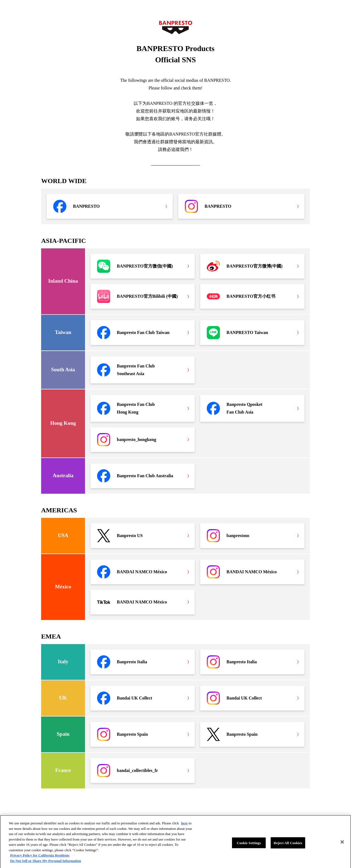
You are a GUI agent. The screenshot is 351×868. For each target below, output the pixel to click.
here (185, 825)
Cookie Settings (249, 845)
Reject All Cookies (288, 845)
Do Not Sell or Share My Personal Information (46, 862)
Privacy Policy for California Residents (40, 857)
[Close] (342, 844)
